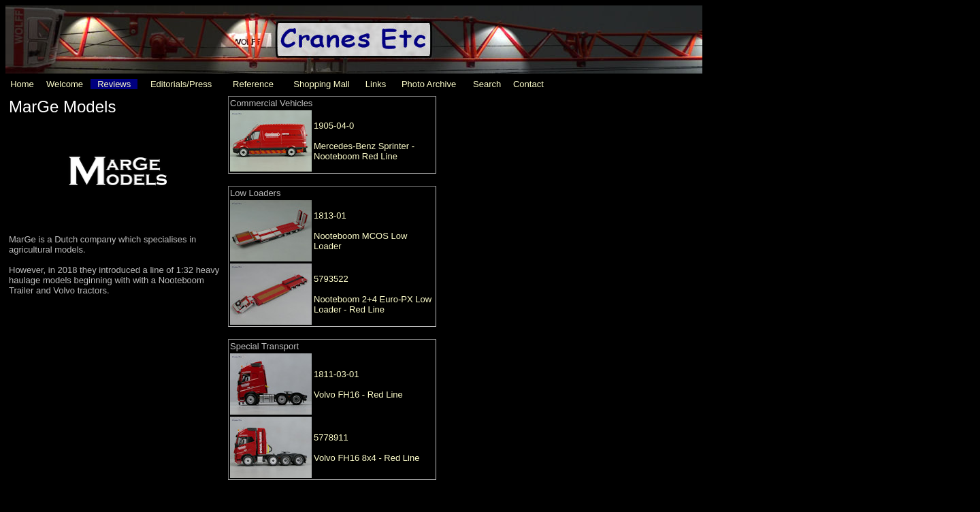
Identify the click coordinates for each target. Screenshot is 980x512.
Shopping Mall (321, 84)
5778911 (331, 437)
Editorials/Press (181, 84)
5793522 (331, 279)
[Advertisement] (548, 183)
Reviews (114, 84)
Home (22, 84)
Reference (253, 84)
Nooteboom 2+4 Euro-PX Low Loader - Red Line (373, 304)
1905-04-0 (334, 126)
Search (487, 84)
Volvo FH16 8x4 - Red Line (366, 458)
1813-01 (330, 215)
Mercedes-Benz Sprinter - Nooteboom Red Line (364, 151)
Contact (528, 84)
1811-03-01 (337, 374)
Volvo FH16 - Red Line (358, 395)
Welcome (65, 84)
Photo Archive (429, 84)
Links (376, 84)
